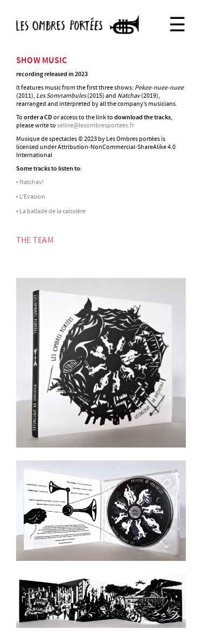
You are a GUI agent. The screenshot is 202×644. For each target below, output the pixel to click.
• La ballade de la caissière (51, 211)
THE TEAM (35, 240)
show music (41, 61)
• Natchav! (30, 182)
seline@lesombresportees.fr (96, 126)
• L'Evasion (31, 197)
